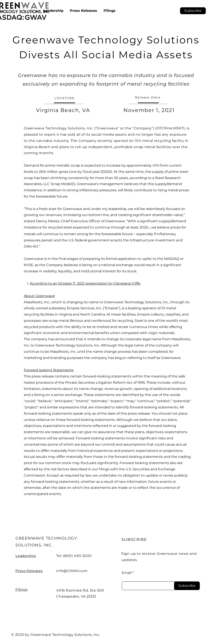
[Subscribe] (187, 586)
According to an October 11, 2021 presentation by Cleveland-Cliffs (85, 283)
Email (127, 573)
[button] (193, 11)
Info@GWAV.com (72, 571)
